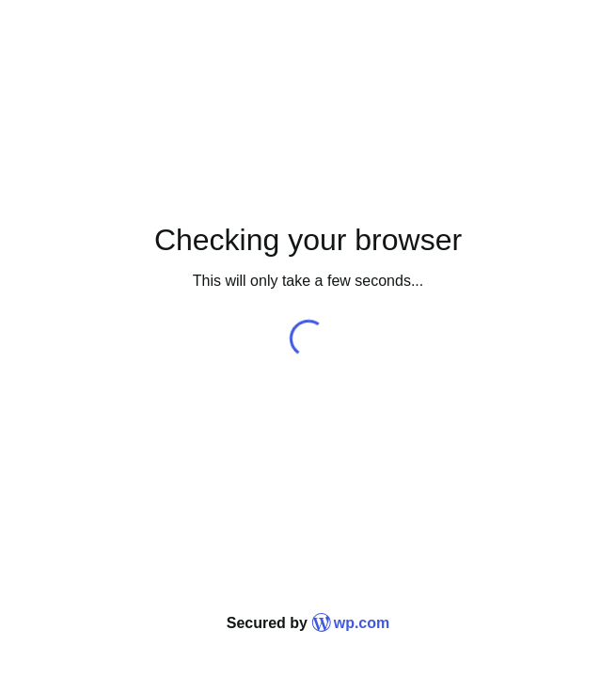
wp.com (350, 623)
